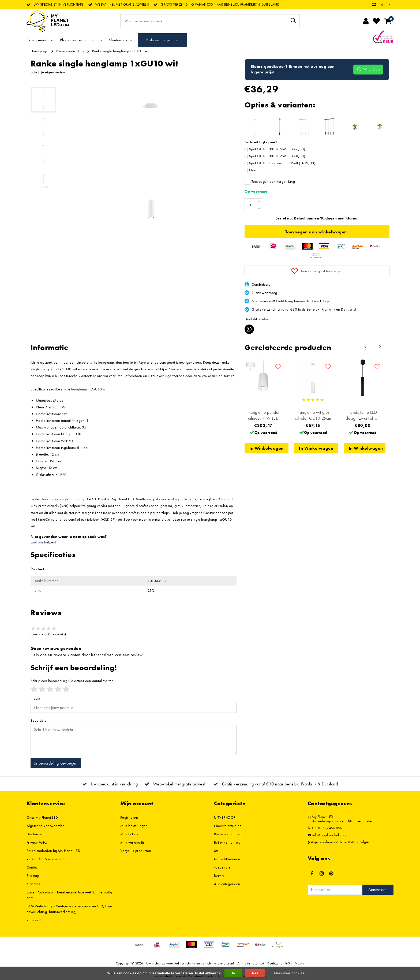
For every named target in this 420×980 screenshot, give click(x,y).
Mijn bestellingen (134, 826)
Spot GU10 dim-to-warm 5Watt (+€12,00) (282, 163)
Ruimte (219, 875)
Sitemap (33, 875)
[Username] (134, 708)
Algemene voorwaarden (46, 826)
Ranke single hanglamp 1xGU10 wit (121, 51)
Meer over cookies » (291, 973)
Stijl (217, 851)
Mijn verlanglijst (133, 842)
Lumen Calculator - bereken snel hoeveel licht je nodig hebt (69, 895)
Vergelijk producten (136, 851)
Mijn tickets (129, 834)
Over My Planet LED (42, 817)
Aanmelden (378, 890)
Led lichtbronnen (227, 859)
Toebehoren (223, 867)
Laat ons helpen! (44, 542)
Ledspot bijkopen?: (262, 142)
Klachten (33, 884)
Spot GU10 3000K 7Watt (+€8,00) (277, 156)
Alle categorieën (227, 884)
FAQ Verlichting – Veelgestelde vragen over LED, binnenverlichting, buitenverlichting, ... (69, 909)
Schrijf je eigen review (48, 72)
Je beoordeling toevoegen (56, 763)
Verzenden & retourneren (47, 859)
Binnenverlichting (70, 51)
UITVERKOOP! (225, 817)
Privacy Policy (37, 842)
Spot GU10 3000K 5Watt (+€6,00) (277, 149)
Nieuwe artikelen (228, 826)
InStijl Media (295, 963)
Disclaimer (35, 834)
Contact (33, 867)
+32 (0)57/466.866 (325, 828)
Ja (233, 973)
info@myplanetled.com (327, 835)
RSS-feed (34, 920)
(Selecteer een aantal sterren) (73, 681)
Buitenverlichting (227, 842)
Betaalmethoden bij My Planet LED (53, 851)
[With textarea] (134, 739)
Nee (253, 170)
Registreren (129, 817)
